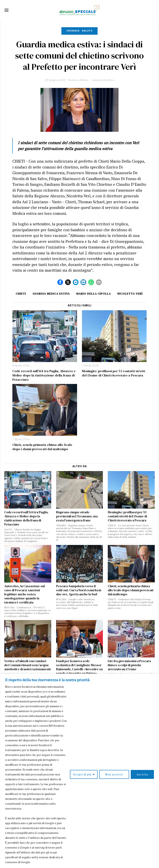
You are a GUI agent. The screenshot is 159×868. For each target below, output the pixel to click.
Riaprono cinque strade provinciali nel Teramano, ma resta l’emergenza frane (77, 516)
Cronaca (73, 31)
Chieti (21, 294)
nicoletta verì (130, 294)
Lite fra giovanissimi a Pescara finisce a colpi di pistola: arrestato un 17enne (129, 665)
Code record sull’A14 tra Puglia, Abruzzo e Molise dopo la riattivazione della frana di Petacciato (44, 375)
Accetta (142, 774)
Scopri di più (82, 774)
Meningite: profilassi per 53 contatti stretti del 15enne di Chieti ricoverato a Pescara (113, 373)
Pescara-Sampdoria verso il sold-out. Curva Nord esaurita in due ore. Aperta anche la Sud (79, 590)
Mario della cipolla (94, 294)
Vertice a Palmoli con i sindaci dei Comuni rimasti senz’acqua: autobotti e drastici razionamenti (27, 665)
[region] (79, 771)
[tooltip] (60, 282)
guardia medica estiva (51, 294)
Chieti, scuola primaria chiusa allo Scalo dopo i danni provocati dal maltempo (42, 447)
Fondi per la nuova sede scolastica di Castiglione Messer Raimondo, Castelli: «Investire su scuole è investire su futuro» (79, 667)
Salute (87, 31)
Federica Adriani (78, 80)
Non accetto (114, 774)
